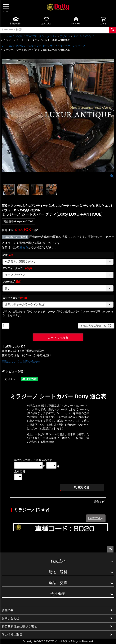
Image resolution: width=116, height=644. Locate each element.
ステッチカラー (15, 298)
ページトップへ (110, 549)
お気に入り (46, 21)
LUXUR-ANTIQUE (83, 36)
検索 (113, 30)
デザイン (65, 36)
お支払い (58, 561)
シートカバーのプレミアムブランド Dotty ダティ (29, 36)
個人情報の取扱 (12, 635)
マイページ (76, 21)
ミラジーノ (79, 46)
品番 (8, 255)
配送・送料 (58, 572)
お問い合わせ (10, 618)
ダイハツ (65, 46)
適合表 (24, 247)
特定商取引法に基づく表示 (19, 626)
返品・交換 (58, 583)
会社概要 (58, 594)
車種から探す (16, 21)
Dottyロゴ (12, 282)
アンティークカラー (17, 268)
